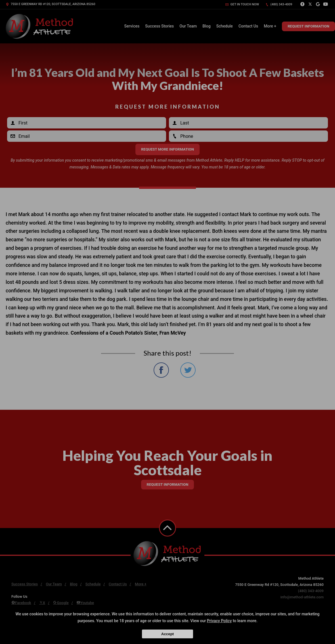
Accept (167, 634)
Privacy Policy (219, 621)
